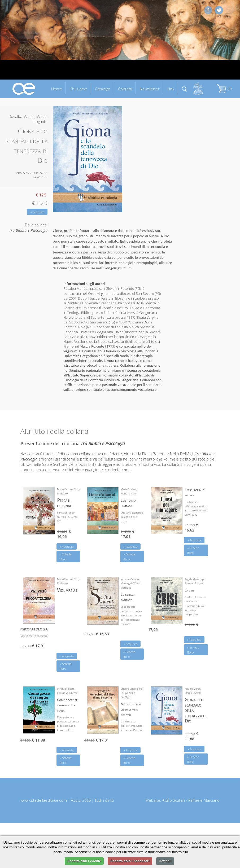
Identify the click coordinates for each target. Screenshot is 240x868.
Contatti (125, 89)
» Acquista (37, 212)
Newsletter (150, 89)
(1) (224, 88)
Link (171, 89)
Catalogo (103, 89)
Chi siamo (78, 89)
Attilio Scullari (173, 800)
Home (57, 89)
